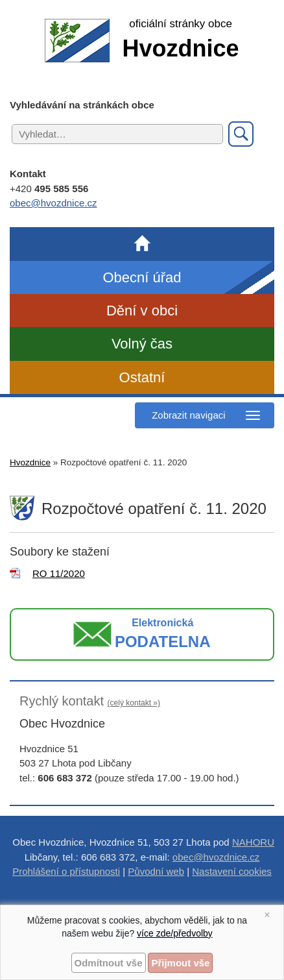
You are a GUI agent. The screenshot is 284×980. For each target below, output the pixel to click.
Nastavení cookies (232, 871)
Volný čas (142, 344)
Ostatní (142, 377)
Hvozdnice (30, 462)
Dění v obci (142, 311)
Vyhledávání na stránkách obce (82, 105)
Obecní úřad (142, 277)
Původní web (156, 871)
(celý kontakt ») (134, 703)
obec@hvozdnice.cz (53, 203)
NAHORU (253, 842)
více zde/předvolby (175, 933)
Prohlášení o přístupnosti (66, 871)
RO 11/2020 (59, 573)
